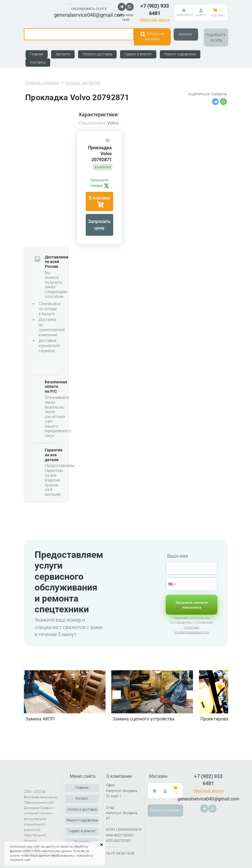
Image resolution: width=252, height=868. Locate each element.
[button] (191, 695)
